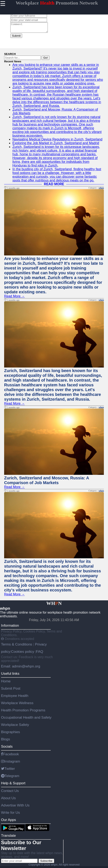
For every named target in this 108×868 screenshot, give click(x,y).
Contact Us (10, 793)
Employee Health (15, 698)
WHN (54, 605)
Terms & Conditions (17, 646)
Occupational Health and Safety (26, 719)
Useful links (10, 675)
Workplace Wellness (17, 705)
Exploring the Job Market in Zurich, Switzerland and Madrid (56, 145)
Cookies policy (23, 653)
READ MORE (54, 186)
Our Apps (8, 822)
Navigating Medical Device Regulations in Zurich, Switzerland (57, 141)
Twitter (8, 770)
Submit (16, 38)
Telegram (10, 778)
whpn (101, 190)
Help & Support (13, 785)
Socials (7, 748)
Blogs (5, 741)
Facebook (10, 756)
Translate (8, 837)
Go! (45, 60)
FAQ (40, 653)
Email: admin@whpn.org (21, 668)
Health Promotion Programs (23, 712)
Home (6, 683)
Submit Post (11, 690)
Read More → (14, 298)
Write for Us (10, 814)
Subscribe (46, 863)
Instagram (11, 763)
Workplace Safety (15, 727)
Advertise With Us (15, 807)
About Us (8, 800)
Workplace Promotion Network (57, 3)
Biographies (11, 734)
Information (10, 627)
